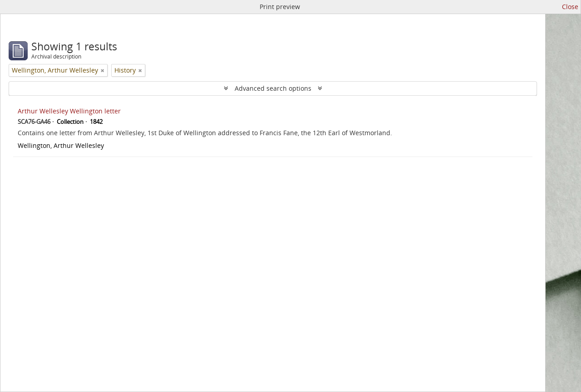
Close (570, 7)
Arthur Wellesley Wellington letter (69, 111)
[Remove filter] (103, 70)
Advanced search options (273, 88)
